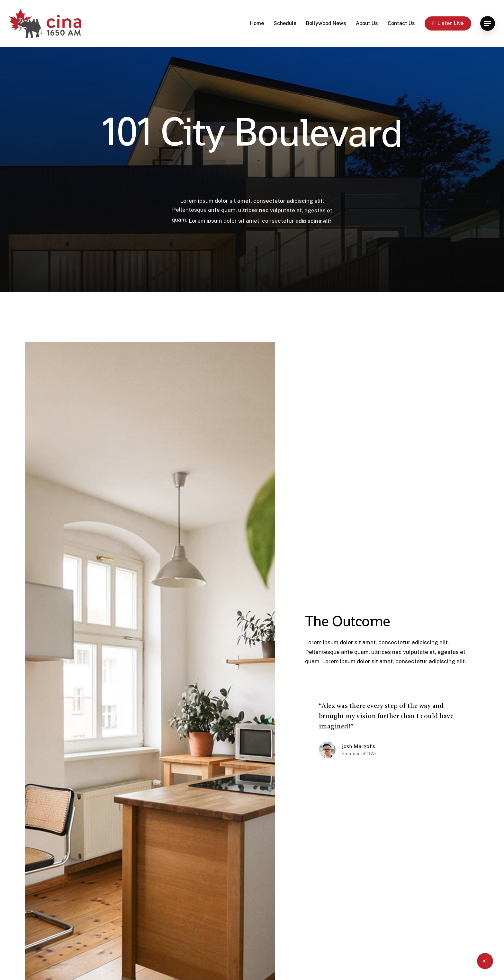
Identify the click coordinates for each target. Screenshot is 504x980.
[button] (488, 24)
